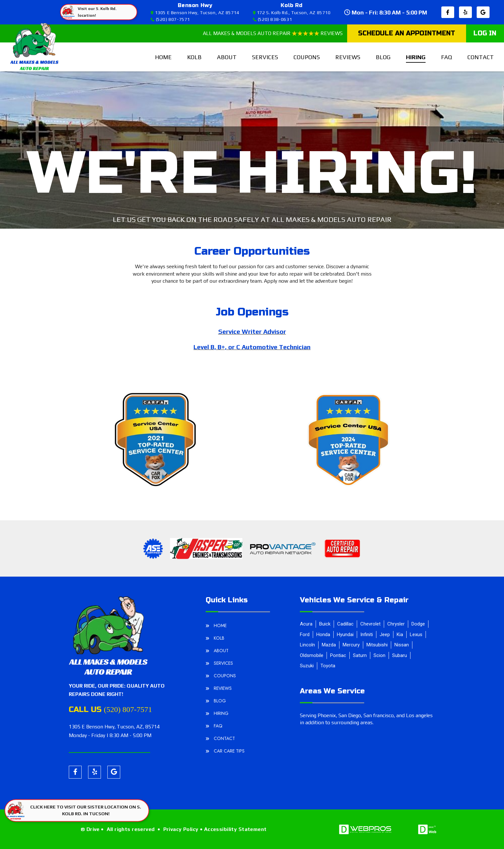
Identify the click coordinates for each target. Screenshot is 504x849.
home (163, 57)
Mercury (351, 645)
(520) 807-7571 (170, 19)
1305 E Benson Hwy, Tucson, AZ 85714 (195, 13)
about (227, 57)
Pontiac (338, 655)
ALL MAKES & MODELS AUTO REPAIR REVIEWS (273, 33)
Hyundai (345, 634)
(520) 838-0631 (273, 19)
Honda (323, 634)
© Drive (90, 829)
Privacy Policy (181, 829)
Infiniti (367, 634)
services (265, 57)
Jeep (385, 634)
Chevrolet (370, 624)
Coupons (307, 57)
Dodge (418, 624)
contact (481, 57)
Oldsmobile (312, 655)
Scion (379, 655)
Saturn (360, 655)
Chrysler (396, 624)
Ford (305, 634)
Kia (400, 634)
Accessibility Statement (235, 829)
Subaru (400, 655)
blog (383, 57)
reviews (348, 57)
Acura (306, 624)
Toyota (328, 666)
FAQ (446, 57)
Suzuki (307, 666)
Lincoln (307, 645)
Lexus (416, 634)
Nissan (402, 645)
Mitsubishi (377, 645)
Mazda (329, 645)
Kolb (194, 57)
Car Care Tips (229, 751)
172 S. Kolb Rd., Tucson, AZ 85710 (292, 13)
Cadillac (345, 624)
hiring (416, 57)
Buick (325, 624)
